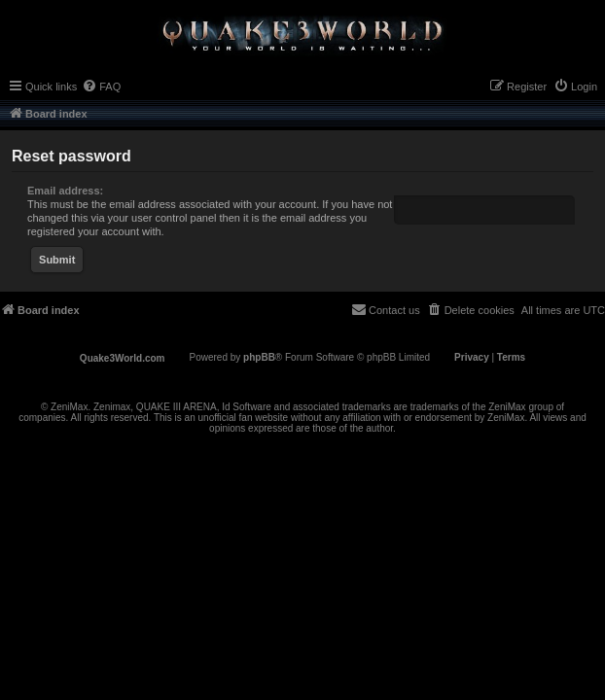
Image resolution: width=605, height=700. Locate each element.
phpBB (259, 357)
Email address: (65, 191)
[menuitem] (101, 87)
